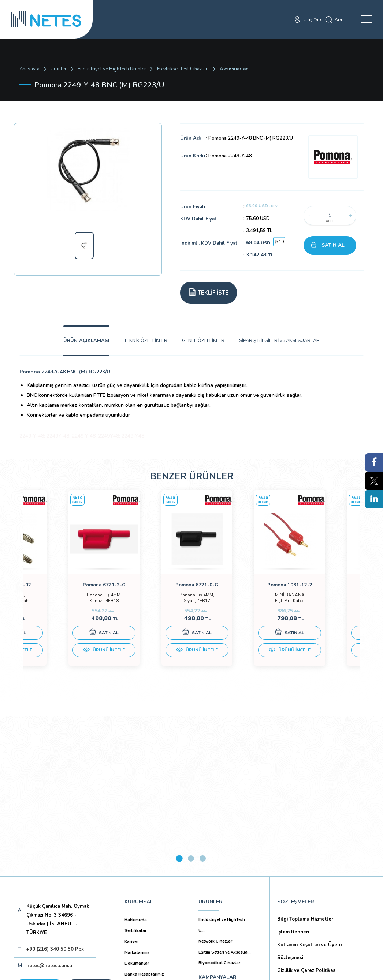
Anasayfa (29, 69)
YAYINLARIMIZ (216, 838)
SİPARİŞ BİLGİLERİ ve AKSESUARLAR (279, 341)
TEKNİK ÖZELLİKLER (146, 341)
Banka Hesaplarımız (144, 817)
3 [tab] (203, 701)
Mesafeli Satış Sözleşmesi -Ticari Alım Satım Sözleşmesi (321, 871)
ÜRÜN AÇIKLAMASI (86, 341)
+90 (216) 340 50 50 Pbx (55, 792)
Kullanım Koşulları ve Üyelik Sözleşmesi (310, 794)
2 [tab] (191, 701)
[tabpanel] (65, 587)
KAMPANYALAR (217, 820)
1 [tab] (179, 701)
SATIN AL (333, 245)
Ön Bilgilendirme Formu (305, 852)
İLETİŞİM (209, 855)
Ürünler (59, 69)
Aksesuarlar (234, 69)
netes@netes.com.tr (50, 808)
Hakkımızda (136, 763)
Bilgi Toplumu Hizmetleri (306, 762)
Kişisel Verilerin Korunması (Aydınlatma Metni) (322, 832)
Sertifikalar (135, 773)
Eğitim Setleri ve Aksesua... (225, 795)
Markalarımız (137, 795)
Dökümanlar (137, 806)
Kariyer (131, 784)
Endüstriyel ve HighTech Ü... (222, 768)
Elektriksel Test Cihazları (183, 69)
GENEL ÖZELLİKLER (203, 341)
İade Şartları (291, 903)
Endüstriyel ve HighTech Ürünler (112, 69)
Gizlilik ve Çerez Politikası (307, 813)
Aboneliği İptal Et (68, 855)
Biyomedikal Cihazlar (219, 806)
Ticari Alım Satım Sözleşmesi (310, 890)
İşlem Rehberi (293, 775)
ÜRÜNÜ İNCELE (65, 657)
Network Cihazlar (215, 784)
